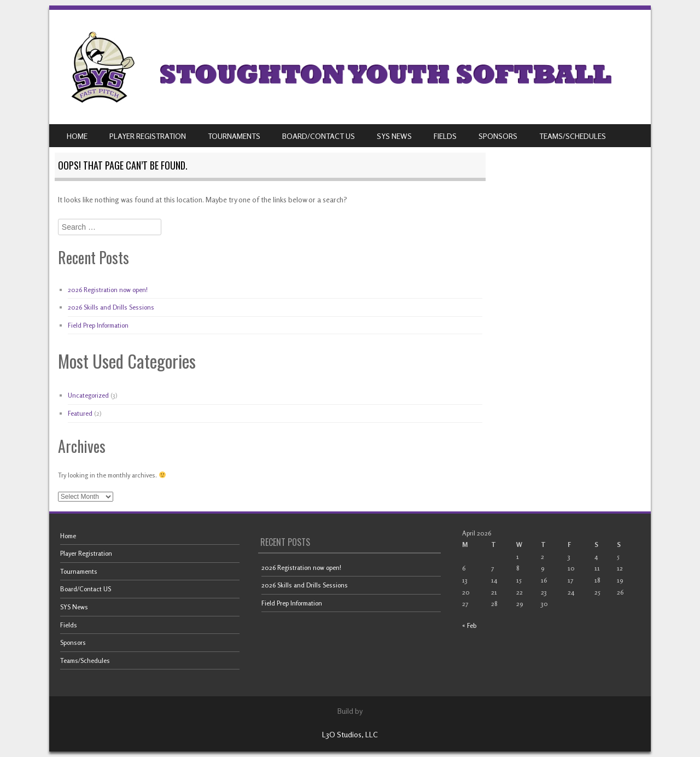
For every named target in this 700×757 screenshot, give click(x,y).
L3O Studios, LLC (350, 734)
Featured (80, 413)
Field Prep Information (98, 325)
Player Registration (148, 136)
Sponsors (498, 136)
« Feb (469, 625)
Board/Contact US (319, 136)
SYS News (394, 136)
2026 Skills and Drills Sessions (111, 307)
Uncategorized (88, 395)
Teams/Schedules (573, 136)
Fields (445, 136)
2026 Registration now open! (108, 290)
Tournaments (234, 136)
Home (77, 136)
